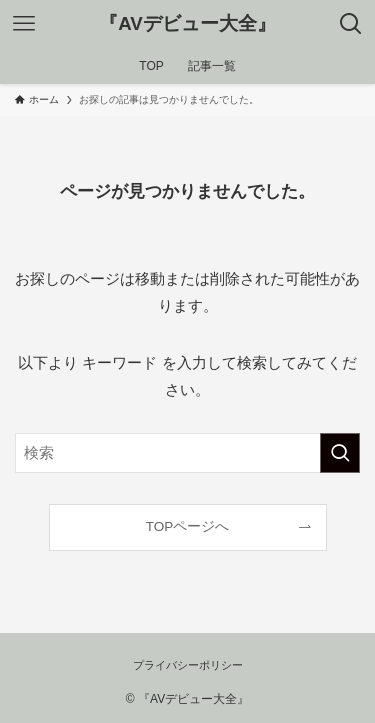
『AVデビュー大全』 (187, 24)
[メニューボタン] (24, 24)
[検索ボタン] (351, 24)
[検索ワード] (187, 453)
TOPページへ (188, 526)
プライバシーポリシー (188, 665)
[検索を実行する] (340, 453)
